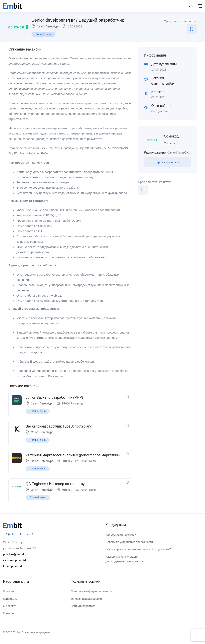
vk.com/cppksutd (14, 560)
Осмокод (171, 136)
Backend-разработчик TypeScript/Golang (59, 426)
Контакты (9, 613)
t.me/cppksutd (13, 566)
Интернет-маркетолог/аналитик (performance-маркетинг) (73, 455)
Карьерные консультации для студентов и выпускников (125, 559)
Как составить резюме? (121, 535)
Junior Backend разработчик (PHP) (54, 397)
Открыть (169, 143)
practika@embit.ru (15, 554)
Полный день (43, 34)
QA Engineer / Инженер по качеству (55, 484)
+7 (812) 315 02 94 (18, 534)
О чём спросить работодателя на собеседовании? (138, 549)
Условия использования (86, 599)
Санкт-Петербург (48, 26)
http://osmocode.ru (167, 162)
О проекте (10, 606)
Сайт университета (83, 606)
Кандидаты (10, 599)
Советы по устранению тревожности (129, 542)
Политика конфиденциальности (91, 591)
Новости (8, 591)
